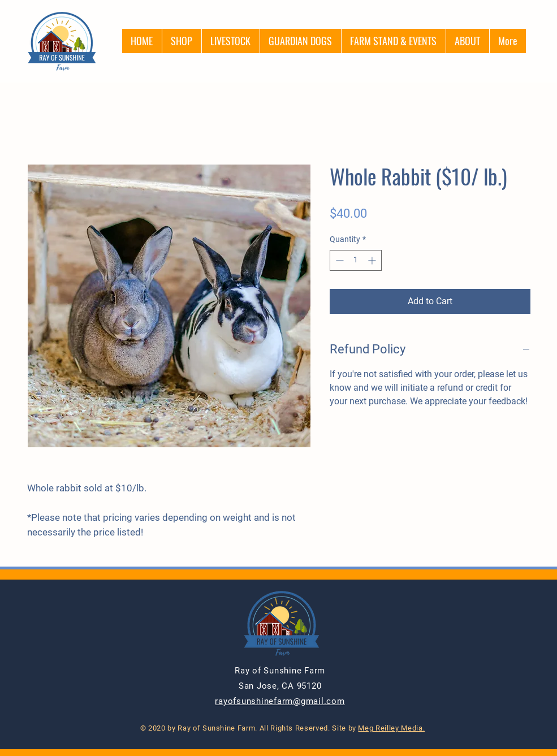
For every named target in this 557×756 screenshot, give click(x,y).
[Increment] (373, 260)
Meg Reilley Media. (391, 728)
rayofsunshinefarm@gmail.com (280, 701)
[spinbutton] (356, 260)
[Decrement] (338, 260)
